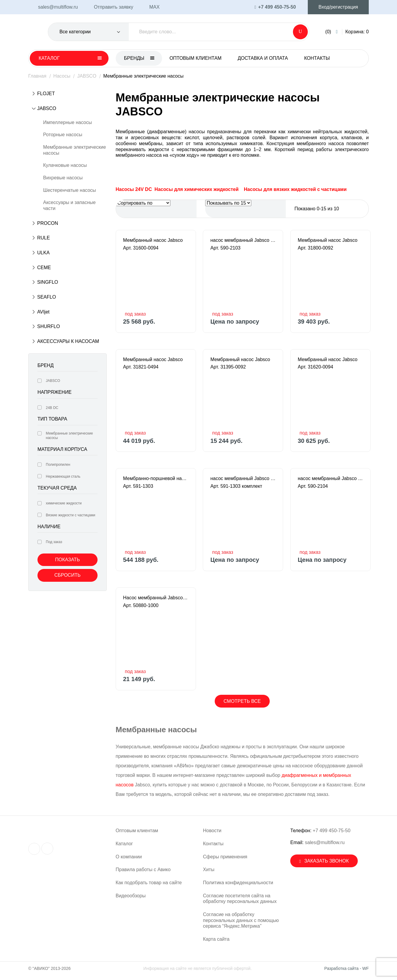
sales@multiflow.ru (325, 842)
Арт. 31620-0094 (315, 367)
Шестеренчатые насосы (70, 190)
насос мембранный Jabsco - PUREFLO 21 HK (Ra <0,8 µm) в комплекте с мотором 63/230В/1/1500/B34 (243, 478)
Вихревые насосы (63, 178)
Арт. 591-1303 (138, 486)
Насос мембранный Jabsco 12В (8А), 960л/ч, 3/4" (156, 598)
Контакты (317, 58)
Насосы (62, 76)
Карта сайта (216, 939)
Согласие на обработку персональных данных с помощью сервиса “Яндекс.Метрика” (241, 920)
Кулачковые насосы (65, 165)
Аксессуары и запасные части (69, 205)
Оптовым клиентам (196, 58)
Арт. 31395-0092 (228, 367)
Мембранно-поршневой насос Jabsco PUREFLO (156, 478)
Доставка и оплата (263, 58)
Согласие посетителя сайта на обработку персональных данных (240, 899)
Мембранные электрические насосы (74, 150)
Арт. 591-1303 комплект (236, 486)
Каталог (124, 844)
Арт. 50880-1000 (141, 605)
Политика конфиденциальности (238, 883)
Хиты (209, 870)
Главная (37, 76)
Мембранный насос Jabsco (153, 240)
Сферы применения (225, 857)
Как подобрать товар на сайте (149, 883)
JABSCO (87, 76)
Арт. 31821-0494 (141, 367)
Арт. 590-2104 (313, 486)
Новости (212, 831)
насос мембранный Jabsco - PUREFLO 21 (243, 240)
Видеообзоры (131, 896)
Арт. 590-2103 (225, 248)
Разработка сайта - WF (347, 968)
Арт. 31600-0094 (141, 248)
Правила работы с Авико (143, 870)
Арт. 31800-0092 (315, 248)
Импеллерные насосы (68, 122)
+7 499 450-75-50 (332, 831)
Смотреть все (242, 701)
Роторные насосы (63, 135)
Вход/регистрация (338, 7)
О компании (129, 857)
